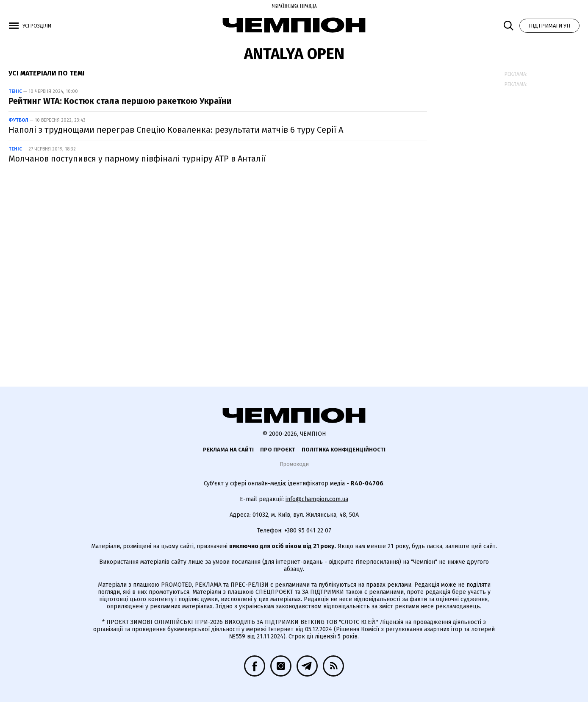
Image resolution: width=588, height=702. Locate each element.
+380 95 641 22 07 (308, 531)
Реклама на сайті (228, 450)
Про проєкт (278, 450)
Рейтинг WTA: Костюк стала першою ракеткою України (120, 101)
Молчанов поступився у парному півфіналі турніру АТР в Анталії (137, 159)
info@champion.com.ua (317, 499)
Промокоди (294, 464)
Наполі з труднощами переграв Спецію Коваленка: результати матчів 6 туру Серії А (176, 130)
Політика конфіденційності (344, 450)
